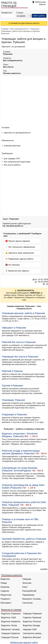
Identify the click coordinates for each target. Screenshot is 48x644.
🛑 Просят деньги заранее (18, 241)
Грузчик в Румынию (12, 386)
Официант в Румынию (14, 328)
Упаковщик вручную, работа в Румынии (23, 313)
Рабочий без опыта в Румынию (19, 342)
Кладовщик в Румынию (14, 414)
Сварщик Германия (32, 614)
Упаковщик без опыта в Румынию (20, 357)
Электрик (27, 583)
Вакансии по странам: (11, 610)
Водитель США (9, 618)
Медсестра (6, 595)
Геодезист (6, 599)
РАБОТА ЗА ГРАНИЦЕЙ (9, 4)
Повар (4, 583)
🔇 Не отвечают (13, 265)
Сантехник (27, 603)
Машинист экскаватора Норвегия (11, 629)
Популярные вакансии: (12, 575)
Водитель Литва (9, 625)
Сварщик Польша (10, 637)
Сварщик (27, 579)
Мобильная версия (40, 3)
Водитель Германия (11, 614)
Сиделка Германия (32, 618)
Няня (25, 587)
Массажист (6, 603)
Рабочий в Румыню (12, 371)
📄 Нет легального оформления (20, 247)
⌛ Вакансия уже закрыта (17, 271)
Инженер (5, 587)
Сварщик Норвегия (11, 633)
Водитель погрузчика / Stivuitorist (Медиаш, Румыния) (20, 435)
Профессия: (7, 13)
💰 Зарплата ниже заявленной (19, 253)
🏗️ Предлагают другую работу (19, 259)
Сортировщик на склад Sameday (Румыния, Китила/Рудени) (20, 469)
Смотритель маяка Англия (33, 633)
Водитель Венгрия (32, 637)
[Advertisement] (24, 101)
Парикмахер (28, 595)
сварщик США (30, 629)
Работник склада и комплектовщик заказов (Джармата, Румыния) (21, 452)
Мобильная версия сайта (24, 643)
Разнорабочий (29, 591)
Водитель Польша (32, 621)
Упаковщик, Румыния (13, 400)
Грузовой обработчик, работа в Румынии (24, 539)
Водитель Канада (31, 625)
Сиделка (5, 591)
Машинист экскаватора (33, 599)
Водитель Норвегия (11, 621)
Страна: (20, 13)
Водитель (5, 579)
